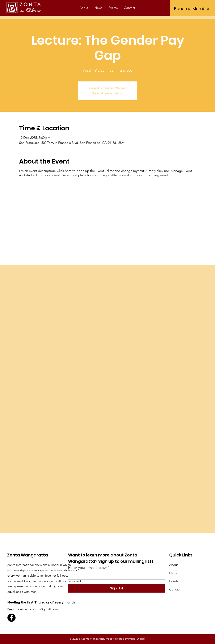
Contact (175, 589)
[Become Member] (192, 9)
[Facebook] (11, 618)
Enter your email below (87, 568)
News (173, 573)
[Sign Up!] (117, 588)
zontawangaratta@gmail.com (37, 609)
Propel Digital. (137, 639)
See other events (107, 93)
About (174, 565)
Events (174, 581)
